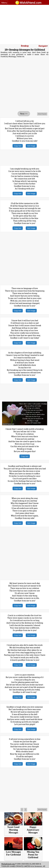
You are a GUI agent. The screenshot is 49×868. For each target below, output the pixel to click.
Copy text (18, 146)
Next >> (24, 114)
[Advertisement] (24, 24)
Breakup (25, 46)
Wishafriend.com (8, 864)
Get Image (31, 146)
